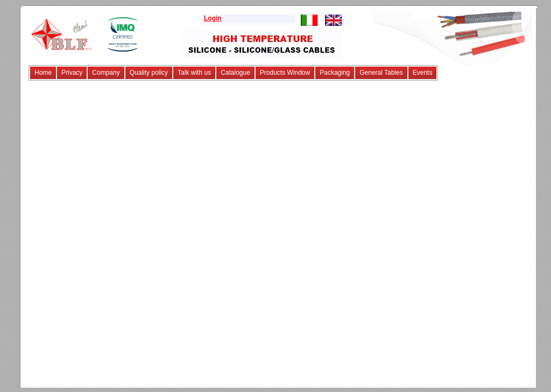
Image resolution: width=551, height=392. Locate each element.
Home (43, 73)
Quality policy (149, 73)
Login (213, 18)
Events (423, 73)
